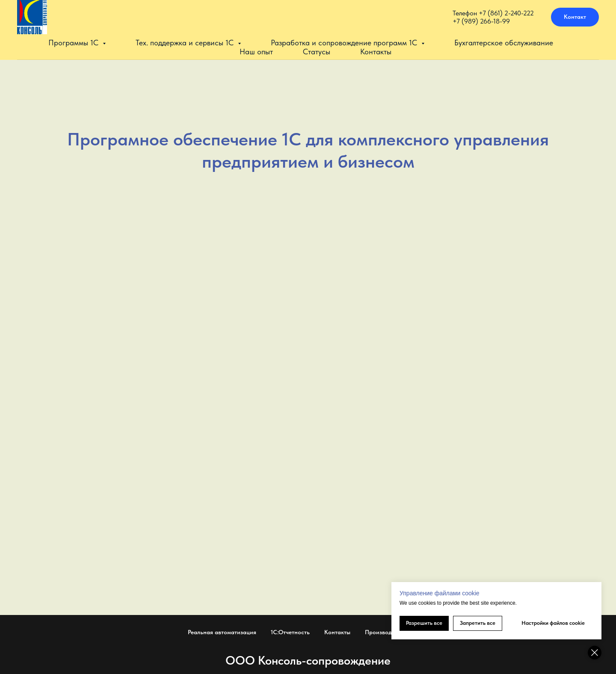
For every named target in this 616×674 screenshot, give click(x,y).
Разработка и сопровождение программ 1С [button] (345, 43)
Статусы (317, 52)
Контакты (376, 52)
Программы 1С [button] (74, 43)
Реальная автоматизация (222, 632)
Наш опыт (256, 52)
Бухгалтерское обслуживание (504, 43)
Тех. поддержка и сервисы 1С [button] (186, 43)
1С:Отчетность (290, 632)
